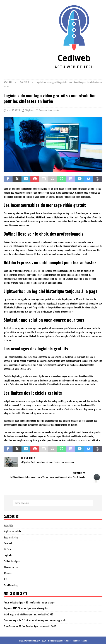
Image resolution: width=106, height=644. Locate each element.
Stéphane (29, 110)
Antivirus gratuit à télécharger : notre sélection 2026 (28, 614)
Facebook (8, 543)
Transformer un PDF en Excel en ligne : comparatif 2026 (30, 626)
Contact (68, 641)
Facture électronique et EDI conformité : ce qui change (29, 602)
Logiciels (8, 555)
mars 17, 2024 (13, 110)
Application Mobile (12, 531)
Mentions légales (80, 641)
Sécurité (8, 573)
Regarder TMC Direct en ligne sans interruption (26, 608)
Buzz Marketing (11, 537)
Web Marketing (11, 585)
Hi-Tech (7, 549)
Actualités (8, 525)
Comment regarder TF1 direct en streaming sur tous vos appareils (35, 620)
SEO (5, 579)
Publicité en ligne (12, 561)
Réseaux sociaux (11, 567)
